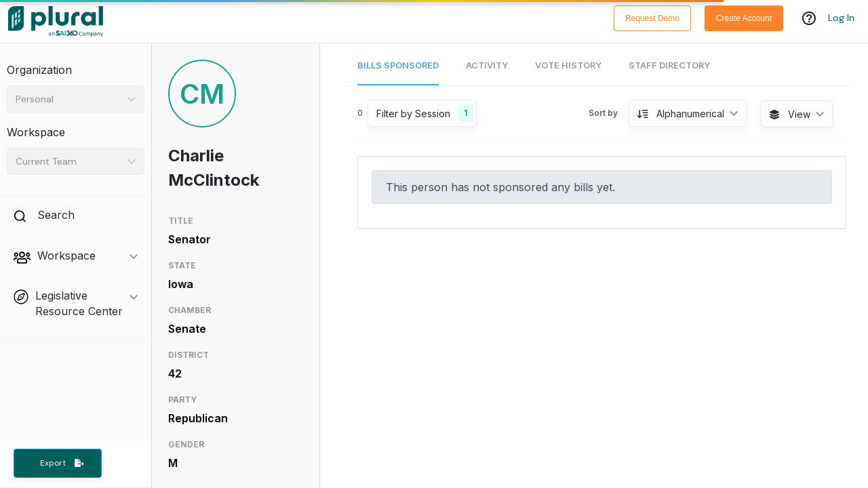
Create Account (744, 18)
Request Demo (652, 18)
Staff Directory (669, 65)
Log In (841, 18)
